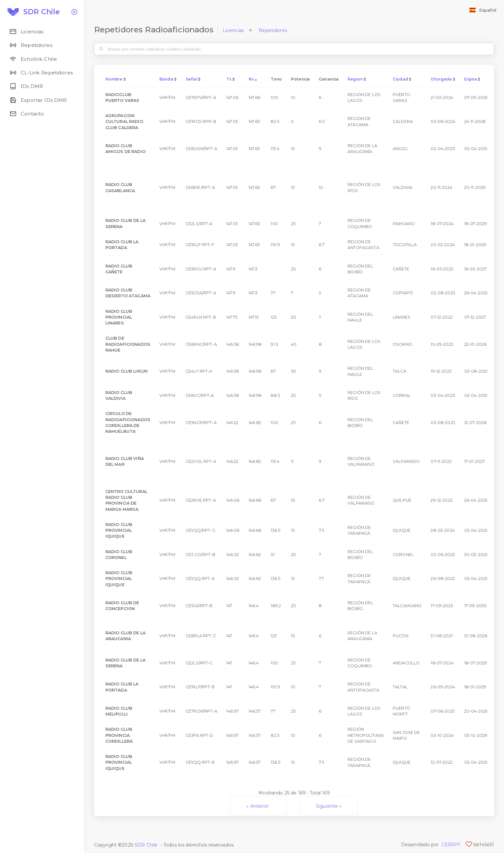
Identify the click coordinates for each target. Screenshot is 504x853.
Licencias (233, 30)
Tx (229, 79)
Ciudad (400, 79)
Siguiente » (329, 806)
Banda (166, 79)
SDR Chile (146, 845)
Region (355, 79)
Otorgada (441, 79)
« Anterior (258, 806)
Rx (251, 79)
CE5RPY (451, 845)
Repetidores (273, 30)
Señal (191, 79)
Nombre (114, 79)
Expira (471, 79)
